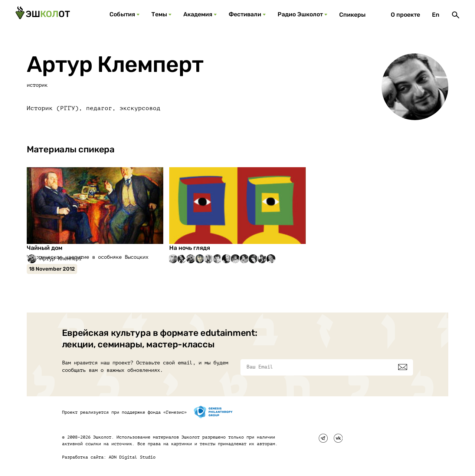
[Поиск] (456, 15)
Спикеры (352, 15)
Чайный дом (45, 248)
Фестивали (245, 14)
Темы (159, 14)
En (436, 15)
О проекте (405, 15)
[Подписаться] (403, 367)
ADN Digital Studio (132, 457)
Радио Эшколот (300, 14)
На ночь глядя (190, 248)
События (122, 14)
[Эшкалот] (43, 15)
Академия (198, 14)
